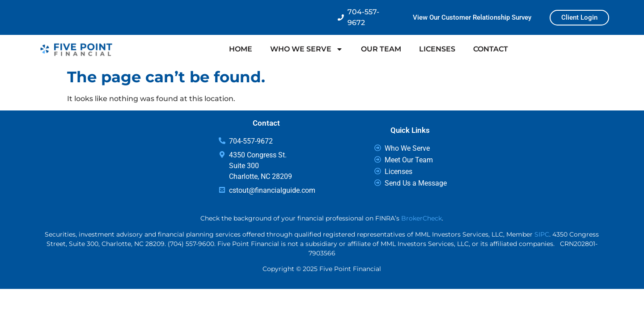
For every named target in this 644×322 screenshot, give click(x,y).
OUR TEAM (381, 49)
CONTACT (491, 49)
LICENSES (437, 49)
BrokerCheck (422, 218)
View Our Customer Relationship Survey (472, 17)
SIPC (542, 234)
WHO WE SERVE (307, 49)
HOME (241, 49)
